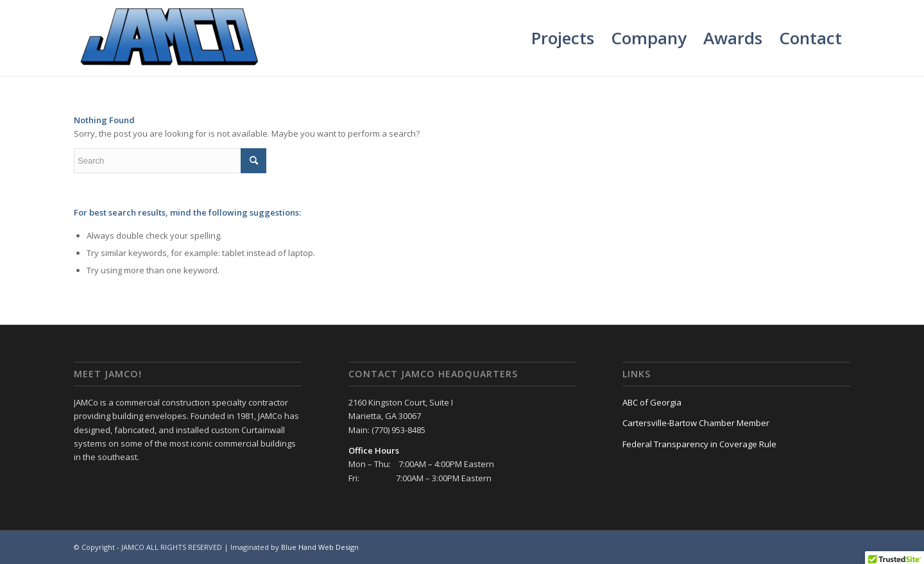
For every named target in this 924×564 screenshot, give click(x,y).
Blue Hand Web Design (320, 547)
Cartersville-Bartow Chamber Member (696, 423)
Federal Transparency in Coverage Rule (699, 444)
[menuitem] (563, 38)
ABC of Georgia (652, 402)
